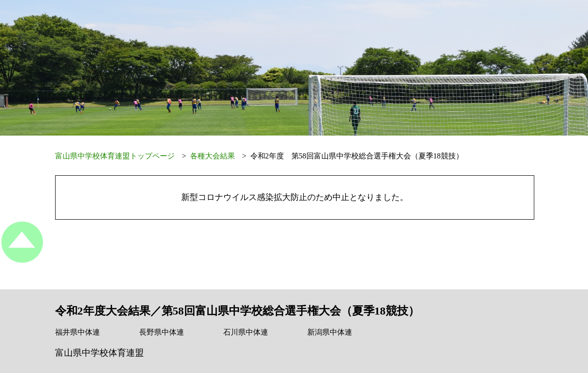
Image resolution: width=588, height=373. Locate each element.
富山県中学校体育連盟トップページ (115, 156)
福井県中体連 (78, 332)
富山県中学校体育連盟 (99, 353)
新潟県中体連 (330, 332)
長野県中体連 (162, 332)
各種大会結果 (213, 156)
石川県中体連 (246, 332)
